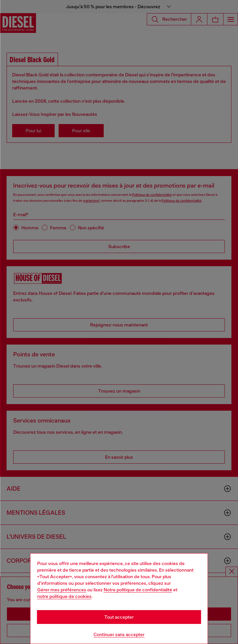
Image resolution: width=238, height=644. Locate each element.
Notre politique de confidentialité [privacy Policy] (138, 590)
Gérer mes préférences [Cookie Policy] (62, 590)
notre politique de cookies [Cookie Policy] (64, 596)
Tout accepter (119, 617)
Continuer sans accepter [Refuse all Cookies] (119, 634)
